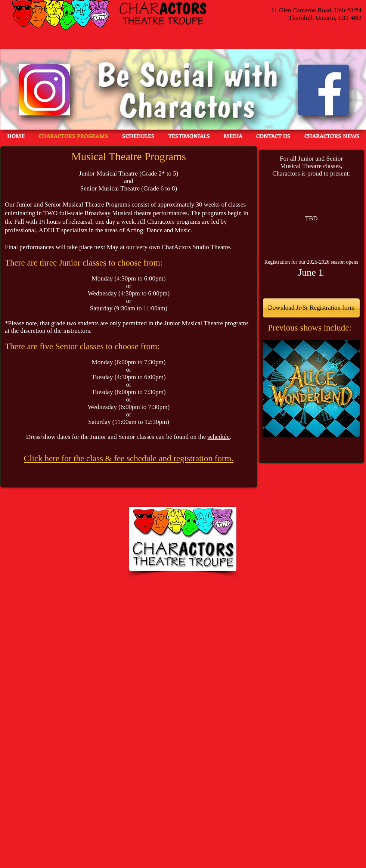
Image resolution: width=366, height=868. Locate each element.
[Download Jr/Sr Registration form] (311, 308)
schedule (219, 437)
